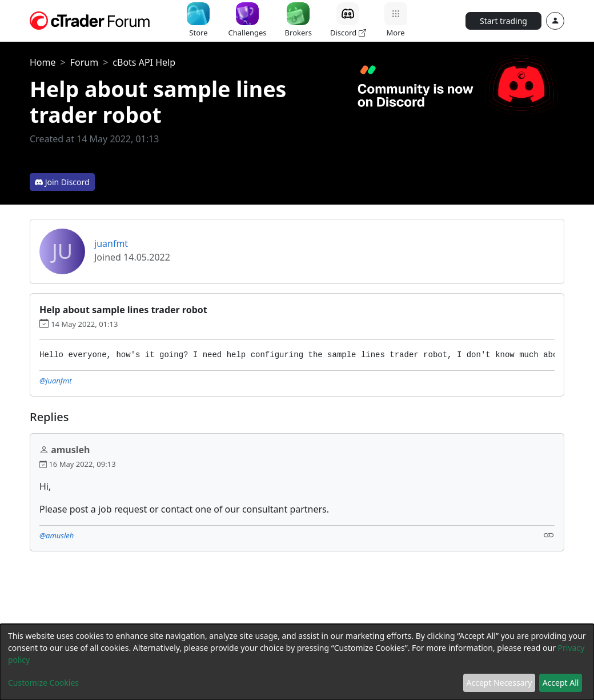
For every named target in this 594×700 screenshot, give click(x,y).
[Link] (549, 535)
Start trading (503, 21)
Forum (84, 62)
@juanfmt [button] (56, 381)
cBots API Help (144, 62)
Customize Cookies (43, 683)
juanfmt (111, 243)
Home (43, 62)
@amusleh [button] (57, 535)
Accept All (561, 683)
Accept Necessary (499, 683)
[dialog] (297, 662)
